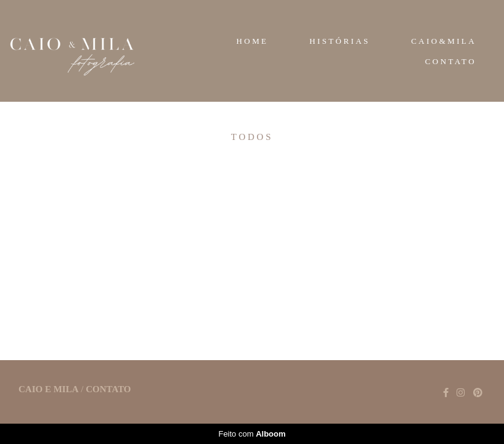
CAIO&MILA (444, 41)
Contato (108, 389)
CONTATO (451, 61)
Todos (252, 137)
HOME (253, 41)
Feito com (252, 434)
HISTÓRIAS (340, 41)
